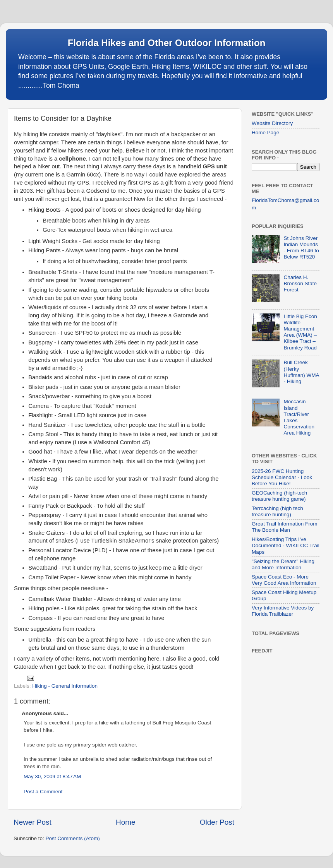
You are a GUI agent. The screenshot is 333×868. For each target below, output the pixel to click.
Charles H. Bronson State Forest (300, 283)
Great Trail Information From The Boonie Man (285, 527)
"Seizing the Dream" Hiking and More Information (283, 564)
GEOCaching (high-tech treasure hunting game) (279, 496)
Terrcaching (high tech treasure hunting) (277, 511)
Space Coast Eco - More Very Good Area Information (284, 580)
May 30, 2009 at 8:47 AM (52, 776)
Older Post (217, 822)
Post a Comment (43, 792)
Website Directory (272, 123)
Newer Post (33, 822)
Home (125, 822)
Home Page (265, 133)
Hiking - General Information (65, 686)
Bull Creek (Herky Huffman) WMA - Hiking (301, 372)
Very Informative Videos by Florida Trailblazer (283, 611)
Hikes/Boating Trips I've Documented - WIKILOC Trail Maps (286, 545)
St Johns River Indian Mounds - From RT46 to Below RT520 (301, 248)
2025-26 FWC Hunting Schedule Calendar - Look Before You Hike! (282, 477)
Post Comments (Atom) (73, 838)
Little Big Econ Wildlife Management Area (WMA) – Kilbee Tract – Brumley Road (300, 332)
